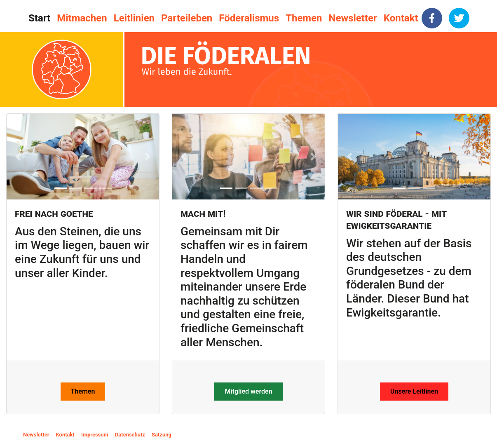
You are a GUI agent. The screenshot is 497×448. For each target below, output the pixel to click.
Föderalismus (249, 18)
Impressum (95, 435)
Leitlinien (134, 18)
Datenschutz (130, 435)
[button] (18, 157)
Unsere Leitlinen (414, 391)
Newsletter (353, 18)
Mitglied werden (248, 391)
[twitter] (459, 18)
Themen (304, 18)
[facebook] (432, 18)
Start (39, 18)
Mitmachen (82, 18)
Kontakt (401, 18)
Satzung (162, 435)
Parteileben (187, 18)
